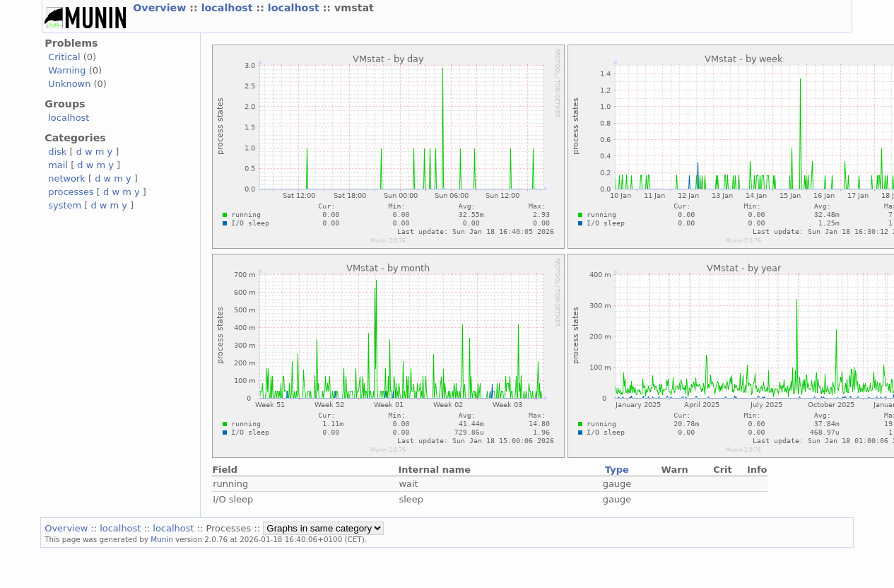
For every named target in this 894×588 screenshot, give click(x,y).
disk (57, 152)
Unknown (69, 84)
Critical (64, 57)
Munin (162, 539)
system (65, 205)
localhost (229, 8)
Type (617, 470)
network (67, 178)
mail (58, 165)
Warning (67, 70)
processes (71, 192)
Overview (161, 8)
